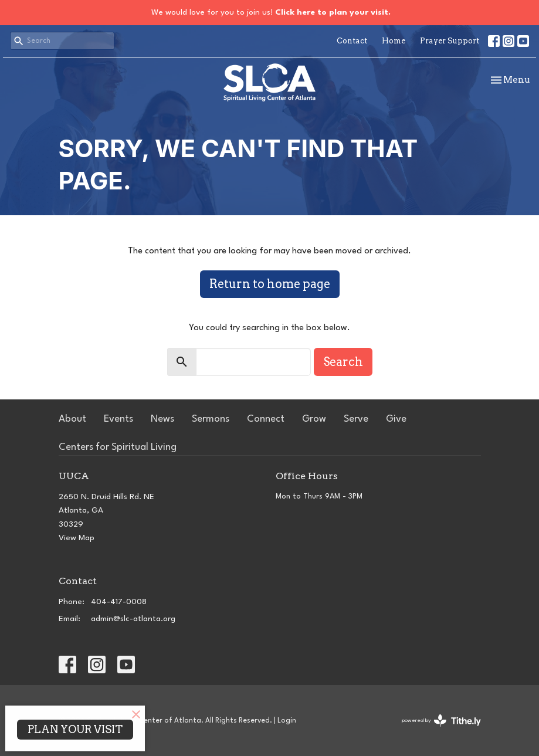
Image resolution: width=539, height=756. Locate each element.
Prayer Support (450, 41)
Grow (314, 419)
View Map (77, 538)
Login (287, 721)
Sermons (211, 419)
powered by (441, 721)
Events (118, 419)
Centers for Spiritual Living (118, 447)
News (162, 419)
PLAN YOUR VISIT (75, 729)
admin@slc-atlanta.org (133, 619)
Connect (266, 419)
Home (394, 41)
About (72, 419)
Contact (352, 41)
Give (396, 419)
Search (343, 362)
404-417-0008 (119, 602)
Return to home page (270, 284)
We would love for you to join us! (271, 12)
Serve (356, 419)
